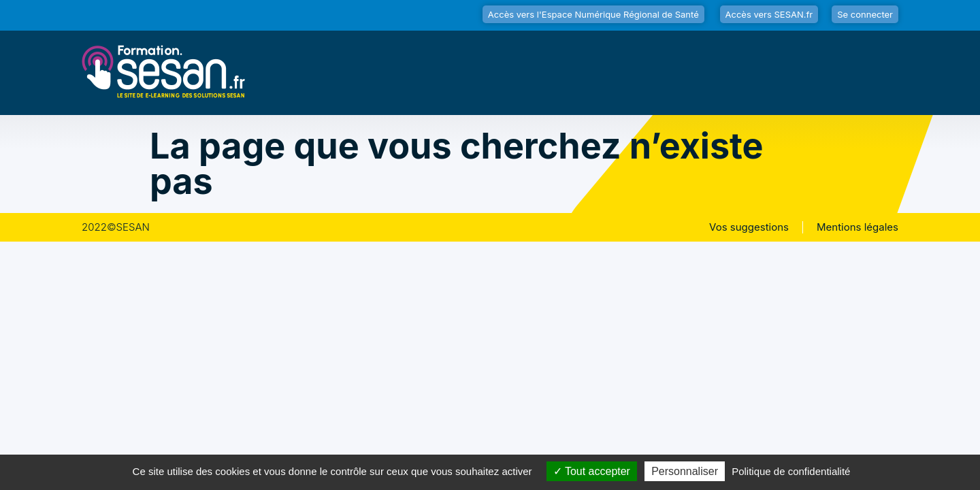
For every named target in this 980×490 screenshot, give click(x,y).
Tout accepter (592, 471)
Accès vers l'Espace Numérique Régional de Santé (593, 14)
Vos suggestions (749, 227)
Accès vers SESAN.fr (769, 14)
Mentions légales (857, 227)
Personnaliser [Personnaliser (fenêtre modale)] (685, 471)
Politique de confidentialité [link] (791, 471)
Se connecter (865, 14)
